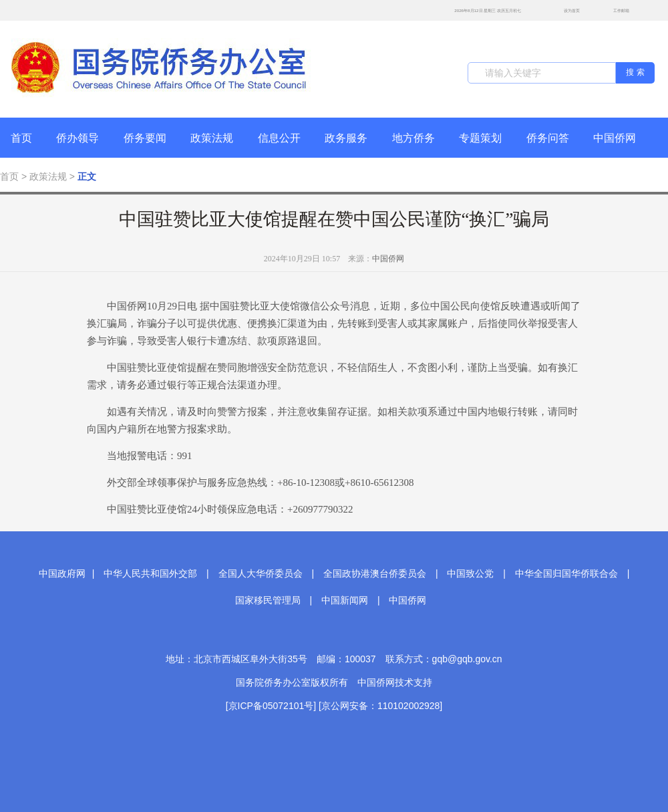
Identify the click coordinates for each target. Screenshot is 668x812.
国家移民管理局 (268, 600)
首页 (21, 138)
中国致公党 (470, 573)
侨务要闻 (145, 138)
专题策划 (480, 138)
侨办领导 (77, 138)
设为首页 (564, 10)
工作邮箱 (614, 12)
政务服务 (346, 138)
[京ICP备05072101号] (271, 706)
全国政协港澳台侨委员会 (375, 573)
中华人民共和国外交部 (150, 573)
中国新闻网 (345, 600)
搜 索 (635, 72)
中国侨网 (615, 138)
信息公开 (279, 138)
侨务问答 (548, 138)
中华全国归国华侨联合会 (566, 573)
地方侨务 (413, 138)
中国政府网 (62, 573)
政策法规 (212, 138)
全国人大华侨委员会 (261, 573)
